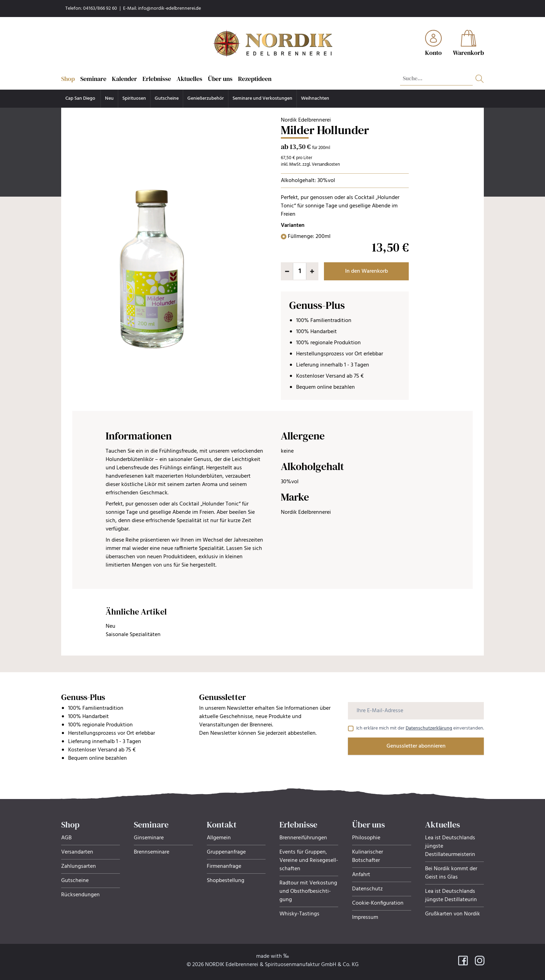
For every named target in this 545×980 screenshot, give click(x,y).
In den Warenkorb (367, 271)
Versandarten (77, 852)
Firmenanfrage (224, 866)
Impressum (365, 917)
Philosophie (366, 838)
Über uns (220, 79)
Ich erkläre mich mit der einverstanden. (420, 728)
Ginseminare (149, 838)
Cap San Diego (81, 98)
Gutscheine (167, 98)
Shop (68, 79)
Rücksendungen (80, 895)
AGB (66, 838)
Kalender (124, 79)
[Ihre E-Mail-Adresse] (416, 711)
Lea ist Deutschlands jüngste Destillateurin (451, 896)
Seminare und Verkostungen (262, 98)
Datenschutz (367, 889)
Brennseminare (152, 852)
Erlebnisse (157, 79)
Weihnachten (315, 98)
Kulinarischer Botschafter (368, 856)
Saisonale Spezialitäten (133, 635)
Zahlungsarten (79, 866)
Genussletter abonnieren (416, 746)
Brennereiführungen (303, 838)
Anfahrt (361, 875)
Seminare (93, 79)
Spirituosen (134, 98)
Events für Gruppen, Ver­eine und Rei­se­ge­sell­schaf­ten (309, 860)
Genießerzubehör (206, 98)
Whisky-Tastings (299, 914)
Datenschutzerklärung (429, 728)
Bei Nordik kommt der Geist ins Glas (451, 873)
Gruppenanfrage (226, 852)
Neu (109, 98)
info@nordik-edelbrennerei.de (169, 9)
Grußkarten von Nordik (453, 914)
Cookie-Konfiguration (378, 903)
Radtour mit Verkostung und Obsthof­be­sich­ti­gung (308, 891)
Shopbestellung (226, 881)
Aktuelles (189, 79)
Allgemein (219, 838)
